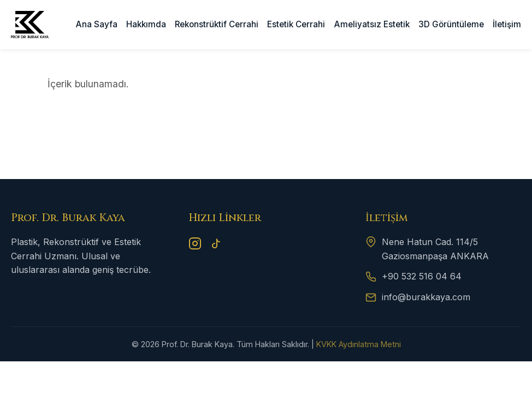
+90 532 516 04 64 (422, 276)
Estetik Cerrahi (296, 24)
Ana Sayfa (97, 24)
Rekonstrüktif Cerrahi (217, 24)
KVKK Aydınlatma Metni (359, 344)
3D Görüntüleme (451, 24)
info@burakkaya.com (426, 297)
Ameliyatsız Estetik (372, 24)
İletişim (507, 24)
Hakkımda (146, 24)
